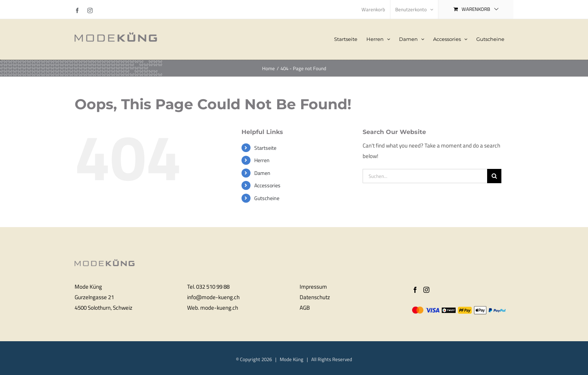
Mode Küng (292, 359)
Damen (262, 173)
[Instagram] (426, 290)
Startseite (265, 148)
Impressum (313, 287)
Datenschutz (315, 297)
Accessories (267, 185)
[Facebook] (415, 290)
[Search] (494, 176)
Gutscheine (267, 198)
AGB (305, 308)
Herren (262, 160)
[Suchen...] (425, 176)
